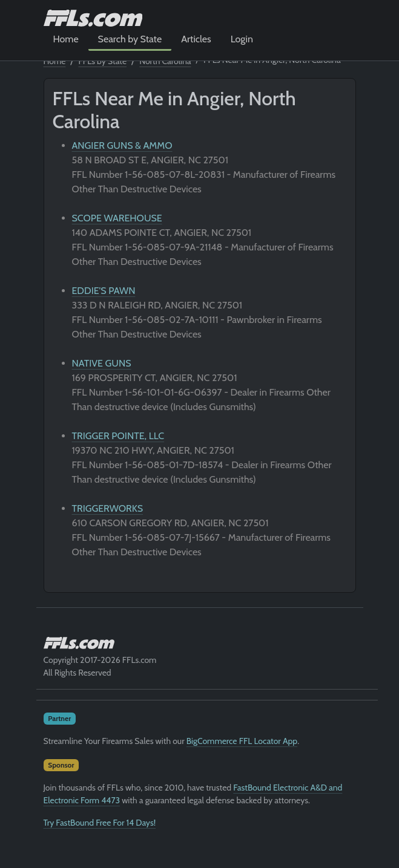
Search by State (130, 39)
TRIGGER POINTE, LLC (118, 436)
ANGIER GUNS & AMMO (122, 145)
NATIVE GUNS (102, 363)
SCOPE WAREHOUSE (117, 218)
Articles (196, 39)
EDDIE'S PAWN (104, 291)
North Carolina (165, 61)
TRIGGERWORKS (108, 508)
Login (242, 39)
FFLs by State (103, 61)
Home (66, 39)
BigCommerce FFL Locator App (242, 741)
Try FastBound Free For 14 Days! (100, 823)
